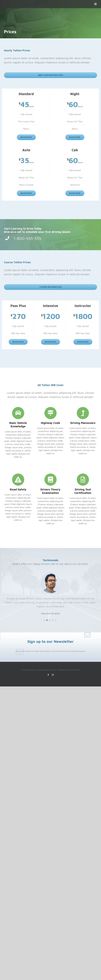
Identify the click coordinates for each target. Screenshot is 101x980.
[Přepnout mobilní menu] (96, 4)
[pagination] (44, 620)
